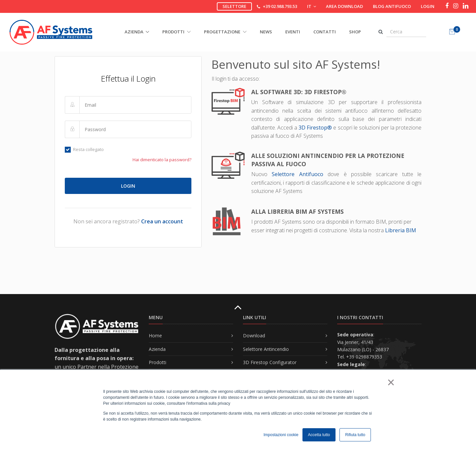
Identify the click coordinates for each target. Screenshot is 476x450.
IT (312, 6)
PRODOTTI (177, 32)
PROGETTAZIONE (225, 32)
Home (155, 336)
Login (428, 6)
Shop (355, 32)
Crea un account (162, 221)
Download (254, 336)
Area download (344, 6)
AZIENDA (134, 32)
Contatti (325, 32)
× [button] (391, 382)
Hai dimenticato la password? (162, 160)
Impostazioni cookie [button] (281, 435)
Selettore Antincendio (266, 349)
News (266, 32)
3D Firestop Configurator (270, 362)
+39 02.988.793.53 (280, 6)
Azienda (157, 349)
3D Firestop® (315, 128)
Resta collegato (84, 149)
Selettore (234, 6)
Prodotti (158, 362)
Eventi (293, 32)
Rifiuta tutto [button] (355, 435)
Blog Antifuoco (392, 6)
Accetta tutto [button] (319, 435)
